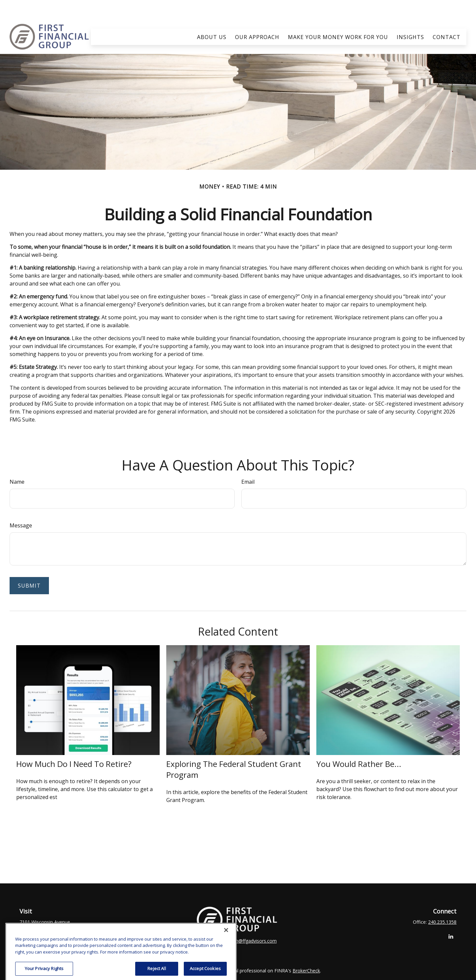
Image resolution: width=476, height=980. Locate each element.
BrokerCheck (306, 951)
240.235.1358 (442, 902)
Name (17, 462)
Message (21, 506)
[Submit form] (29, 566)
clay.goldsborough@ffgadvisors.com (238, 921)
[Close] (226, 971)
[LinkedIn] (451, 917)
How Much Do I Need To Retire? (74, 744)
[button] (212, 17)
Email (248, 462)
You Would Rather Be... (359, 744)
